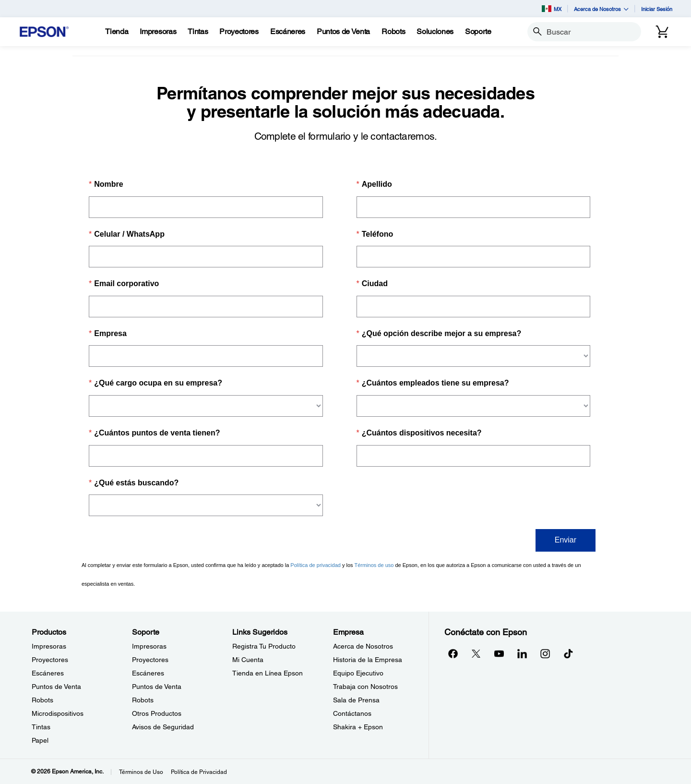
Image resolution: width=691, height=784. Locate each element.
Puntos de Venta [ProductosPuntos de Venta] (56, 687)
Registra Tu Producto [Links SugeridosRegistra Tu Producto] (264, 646)
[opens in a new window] (568, 653)
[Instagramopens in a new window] (545, 653)
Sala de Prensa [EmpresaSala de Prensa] (356, 700)
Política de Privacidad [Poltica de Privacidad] (199, 772)
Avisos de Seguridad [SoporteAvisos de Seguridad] (163, 727)
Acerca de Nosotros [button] (601, 9)
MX (552, 9)
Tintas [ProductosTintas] (41, 727)
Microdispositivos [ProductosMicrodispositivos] (58, 713)
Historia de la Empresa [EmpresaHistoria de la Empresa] (368, 660)
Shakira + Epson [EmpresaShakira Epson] (358, 727)
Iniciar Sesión (657, 9)
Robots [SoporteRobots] (143, 700)
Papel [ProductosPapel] (40, 740)
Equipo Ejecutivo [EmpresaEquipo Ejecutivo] (358, 673)
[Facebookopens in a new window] (453, 653)
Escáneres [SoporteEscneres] (148, 673)
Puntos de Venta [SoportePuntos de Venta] (157, 687)
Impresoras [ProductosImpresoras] (49, 646)
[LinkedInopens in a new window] (522, 653)
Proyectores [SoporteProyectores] (150, 660)
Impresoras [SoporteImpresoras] (149, 646)
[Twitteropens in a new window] (476, 653)
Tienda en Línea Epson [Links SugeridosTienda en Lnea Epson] (268, 673)
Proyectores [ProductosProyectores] (50, 660)
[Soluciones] (435, 32)
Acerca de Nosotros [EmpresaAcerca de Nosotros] (363, 646)
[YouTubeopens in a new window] (499, 653)
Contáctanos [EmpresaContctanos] (352, 713)
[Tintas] (198, 32)
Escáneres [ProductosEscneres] (48, 673)
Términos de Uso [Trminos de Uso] (141, 772)
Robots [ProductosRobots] (42, 700)
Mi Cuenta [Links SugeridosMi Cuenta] (248, 660)
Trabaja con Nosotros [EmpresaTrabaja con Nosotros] (365, 687)
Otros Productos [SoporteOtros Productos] (157, 713)
